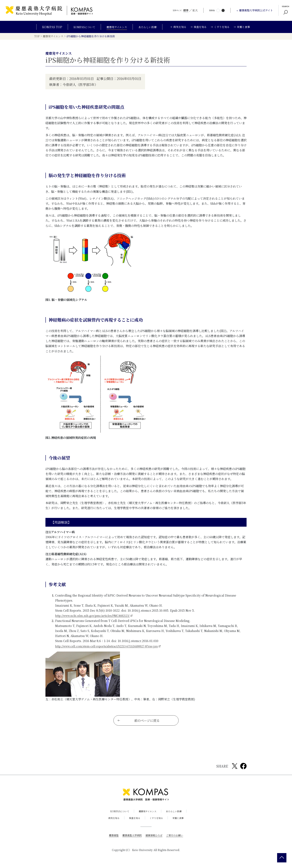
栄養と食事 (181, 821)
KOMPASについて (82, 27)
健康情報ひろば (154, 838)
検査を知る (134, 821)
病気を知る (111, 821)
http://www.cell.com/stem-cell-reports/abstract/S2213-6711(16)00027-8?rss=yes (112, 647)
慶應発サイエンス (117, 27)
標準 (186, 10)
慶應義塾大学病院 (131, 838)
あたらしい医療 (151, 27)
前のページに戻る (139, 723)
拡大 (195, 10)
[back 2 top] (282, 858)
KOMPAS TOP (48, 27)
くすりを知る (157, 821)
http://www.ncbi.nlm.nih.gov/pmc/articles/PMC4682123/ (96, 617)
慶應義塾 (112, 838)
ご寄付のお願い (176, 838)
